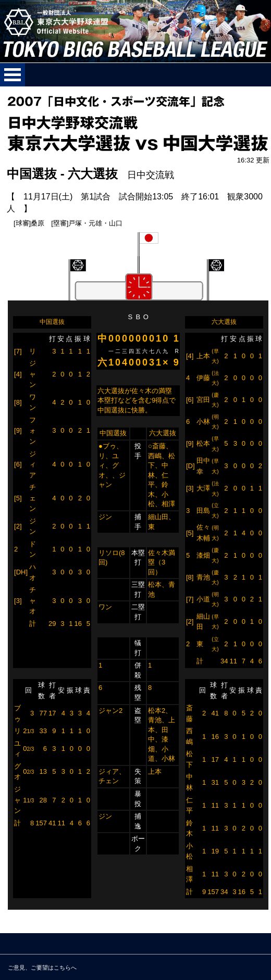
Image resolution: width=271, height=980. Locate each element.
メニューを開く (13, 75)
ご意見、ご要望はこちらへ (42, 968)
